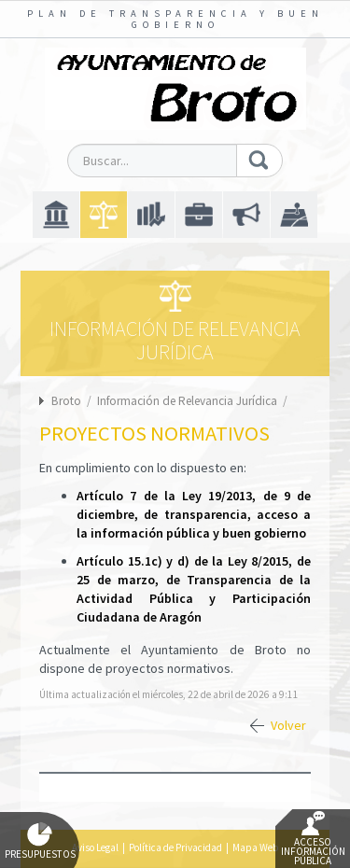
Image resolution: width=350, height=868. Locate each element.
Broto (66, 401)
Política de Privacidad (175, 847)
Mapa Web (255, 847)
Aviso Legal (95, 847)
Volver (288, 725)
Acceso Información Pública (313, 839)
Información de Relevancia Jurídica (189, 401)
